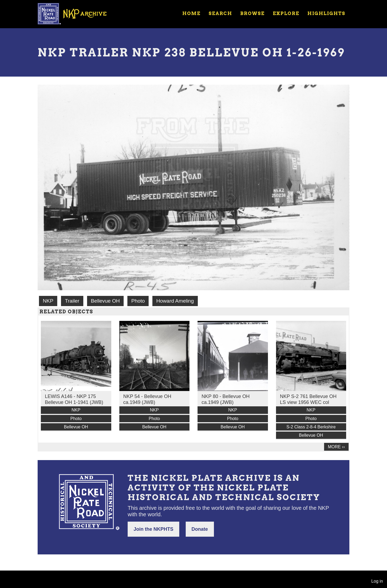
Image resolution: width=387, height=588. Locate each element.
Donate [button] (200, 529)
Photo (138, 301)
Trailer (72, 301)
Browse (252, 13)
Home (191, 13)
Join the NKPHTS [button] (153, 529)
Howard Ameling (175, 301)
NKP (48, 301)
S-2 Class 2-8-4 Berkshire (311, 427)
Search (221, 13)
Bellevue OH (105, 301)
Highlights (326, 13)
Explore (286, 13)
